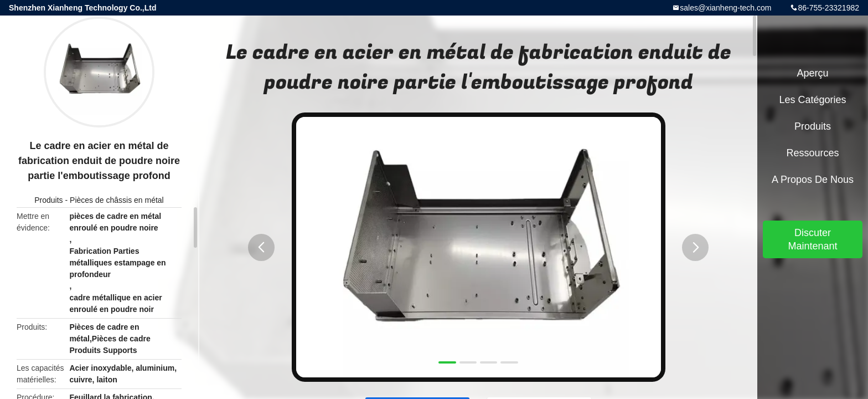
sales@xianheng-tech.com (725, 8)
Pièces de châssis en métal (117, 200)
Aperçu (812, 73)
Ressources (812, 153)
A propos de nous (813, 180)
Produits (48, 200)
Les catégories (812, 100)
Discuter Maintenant (812, 239)
